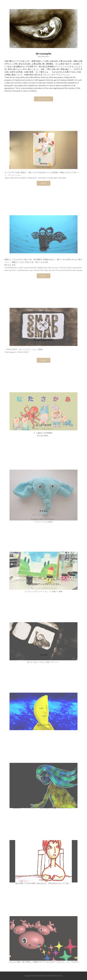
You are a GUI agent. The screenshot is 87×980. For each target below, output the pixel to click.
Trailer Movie (44, 101)
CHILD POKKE (11, 5)
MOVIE (44, 185)
